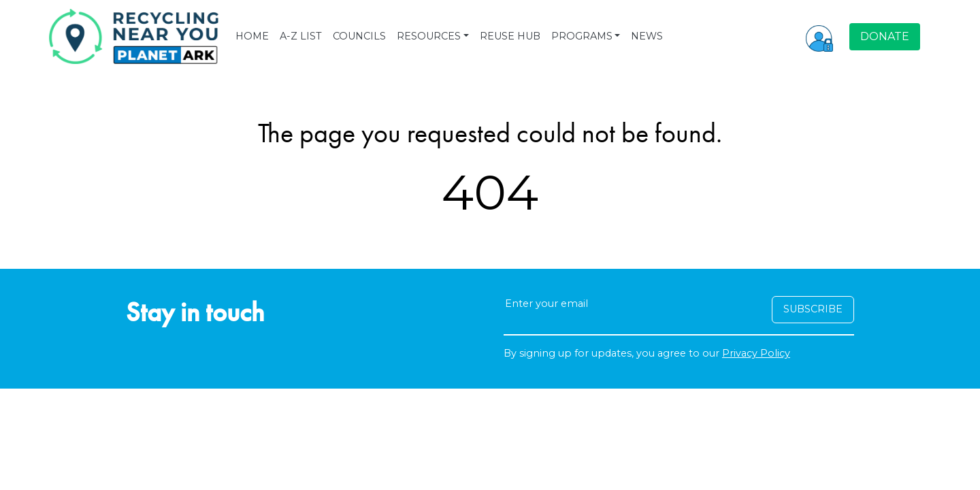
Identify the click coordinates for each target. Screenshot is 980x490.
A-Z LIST (301, 36)
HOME (252, 36)
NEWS (647, 36)
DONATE (885, 36)
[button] (819, 37)
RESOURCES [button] (429, 36)
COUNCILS (359, 36)
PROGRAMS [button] (582, 36)
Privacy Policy (756, 353)
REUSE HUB (510, 36)
